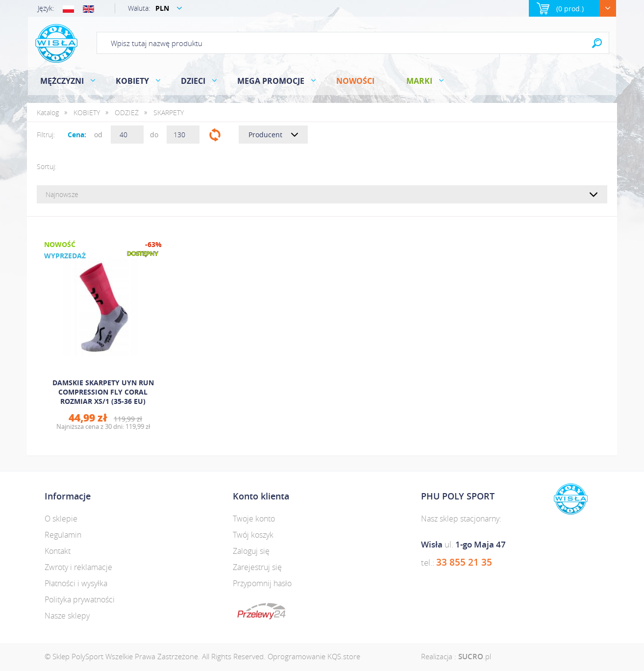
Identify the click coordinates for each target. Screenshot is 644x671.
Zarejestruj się (257, 567)
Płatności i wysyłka (76, 583)
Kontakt (58, 551)
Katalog (48, 112)
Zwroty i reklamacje (78, 567)
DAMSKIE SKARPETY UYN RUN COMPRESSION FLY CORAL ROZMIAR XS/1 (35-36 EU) (103, 392)
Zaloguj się (251, 551)
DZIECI (193, 81)
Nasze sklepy (67, 616)
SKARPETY (169, 112)
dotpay (261, 611)
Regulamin (63, 535)
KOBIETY (132, 81)
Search (597, 43)
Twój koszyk (253, 535)
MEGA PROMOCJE (271, 81)
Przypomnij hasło (262, 583)
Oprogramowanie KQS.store (314, 656)
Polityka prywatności (80, 599)
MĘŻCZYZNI (62, 81)
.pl (475, 656)
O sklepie (61, 519)
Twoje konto (254, 519)
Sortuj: (47, 166)
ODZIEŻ (127, 112)
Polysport (56, 43)
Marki (419, 81)
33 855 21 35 (464, 562)
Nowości (355, 81)
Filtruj (215, 135)
